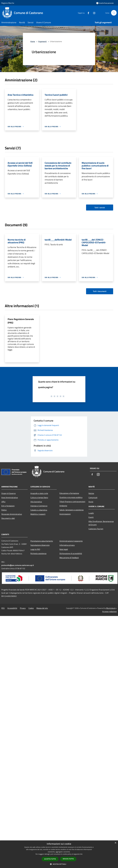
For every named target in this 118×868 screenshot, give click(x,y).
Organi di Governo (9, 493)
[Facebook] (87, 13)
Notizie (91, 493)
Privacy (23, 608)
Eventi (91, 517)
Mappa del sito (42, 608)
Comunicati (93, 497)
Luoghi (91, 513)
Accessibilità (12, 608)
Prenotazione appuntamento (42, 541)
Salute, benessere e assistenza (71, 510)
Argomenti (42, 41)
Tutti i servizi (100, 208)
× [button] (115, 843)
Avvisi (91, 502)
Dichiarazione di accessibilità (71, 553)
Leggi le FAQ (35, 549)
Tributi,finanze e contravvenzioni (72, 502)
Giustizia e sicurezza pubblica (71, 497)
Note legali (64, 549)
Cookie (31, 608)
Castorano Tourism (96, 529)
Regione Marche (8, 3)
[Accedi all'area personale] (105, 3)
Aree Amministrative (10, 497)
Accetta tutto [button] (50, 859)
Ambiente (63, 506)
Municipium (111, 608)
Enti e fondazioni (8, 506)
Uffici (3, 502)
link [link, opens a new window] (81, 854)
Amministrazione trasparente (71, 541)
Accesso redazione (109, 611)
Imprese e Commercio (39, 506)
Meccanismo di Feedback (69, 558)
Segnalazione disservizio (40, 545)
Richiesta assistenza (38, 553)
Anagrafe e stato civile (39, 493)
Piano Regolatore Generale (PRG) (21, 321)
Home (33, 41)
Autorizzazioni (65, 514)
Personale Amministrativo (12, 514)
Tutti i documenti (100, 291)
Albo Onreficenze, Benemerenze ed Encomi (101, 523)
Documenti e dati (8, 518)
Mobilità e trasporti (38, 514)
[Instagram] (93, 13)
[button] (59, 864)
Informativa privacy (67, 545)
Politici (4, 510)
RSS (3, 608)
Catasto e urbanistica (39, 510)
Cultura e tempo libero (39, 497)
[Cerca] (114, 13)
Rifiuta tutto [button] (68, 859)
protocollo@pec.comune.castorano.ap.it (18, 565)
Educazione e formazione (69, 493)
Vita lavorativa (36, 502)
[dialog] (59, 854)
